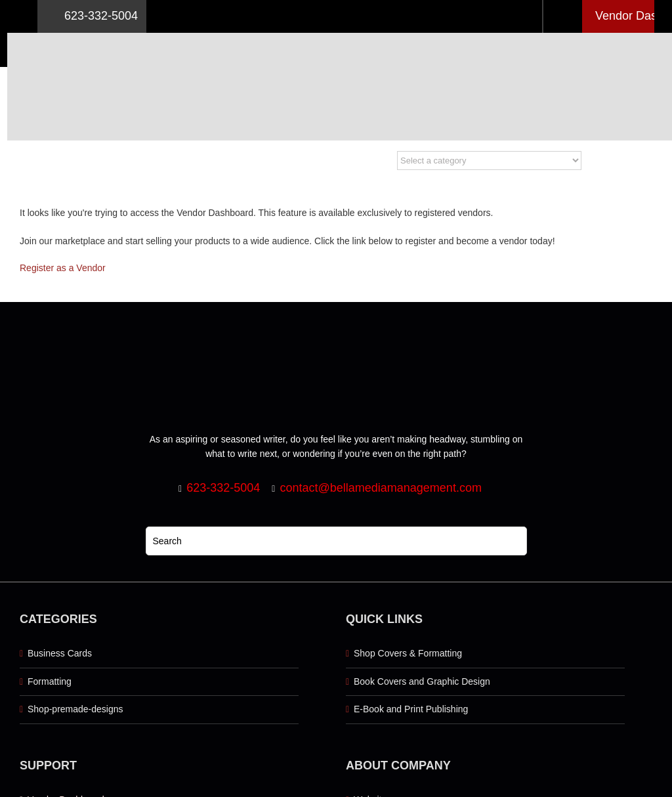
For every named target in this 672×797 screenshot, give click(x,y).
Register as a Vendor (63, 268)
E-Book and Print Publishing (411, 709)
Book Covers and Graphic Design (422, 681)
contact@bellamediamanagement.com (380, 488)
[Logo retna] (368, 37)
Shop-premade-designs (75, 709)
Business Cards (60, 653)
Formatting (50, 681)
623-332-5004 (92, 16)
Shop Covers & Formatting (408, 653)
